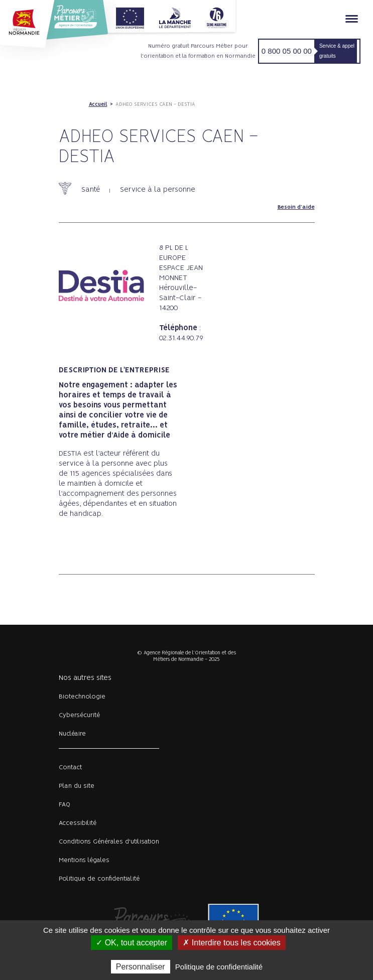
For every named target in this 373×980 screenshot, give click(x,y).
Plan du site (77, 786)
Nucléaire (72, 734)
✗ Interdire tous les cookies (231, 943)
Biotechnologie (82, 697)
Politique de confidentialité (99, 879)
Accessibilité (78, 823)
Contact (71, 767)
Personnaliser (141, 967)
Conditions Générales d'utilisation (109, 842)
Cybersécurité (79, 715)
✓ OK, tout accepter (132, 943)
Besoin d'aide (296, 207)
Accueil (98, 104)
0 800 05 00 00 (287, 51)
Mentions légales (84, 860)
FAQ (65, 805)
